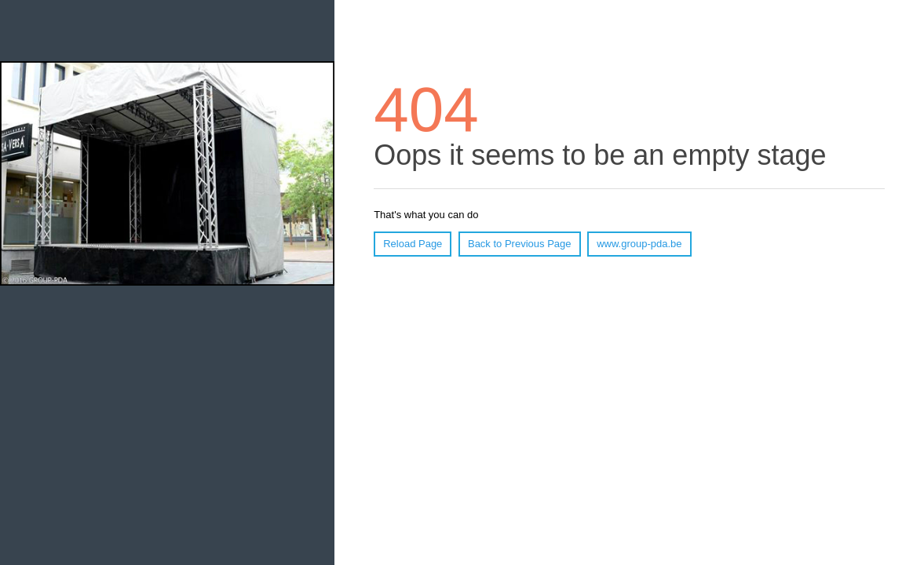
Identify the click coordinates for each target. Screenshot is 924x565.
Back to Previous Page (520, 244)
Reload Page (413, 244)
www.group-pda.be (639, 244)
